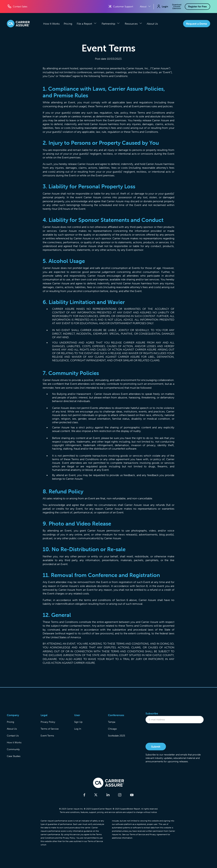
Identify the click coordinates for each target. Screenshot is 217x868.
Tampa (112, 722)
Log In (78, 729)
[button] (87, 24)
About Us (152, 24)
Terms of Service (50, 729)
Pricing (68, 24)
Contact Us (13, 736)
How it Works (14, 742)
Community (13, 749)
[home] (18, 24)
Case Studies (14, 756)
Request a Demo (197, 24)
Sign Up (78, 722)
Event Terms (47, 736)
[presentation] (172, 733)
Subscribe (152, 713)
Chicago (112, 729)
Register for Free (197, 7)
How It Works (51, 24)
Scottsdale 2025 (117, 736)
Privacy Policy (48, 722)
